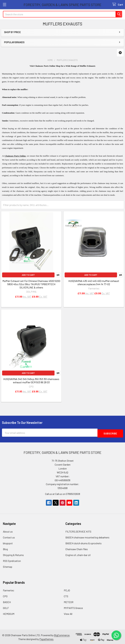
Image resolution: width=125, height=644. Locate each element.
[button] (120, 53)
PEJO (67, 589)
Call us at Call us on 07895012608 (63, 493)
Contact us (9, 537)
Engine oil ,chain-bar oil (78, 554)
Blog (5, 548)
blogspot (8, 542)
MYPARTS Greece (73, 607)
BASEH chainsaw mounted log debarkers (87, 537)
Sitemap (8, 566)
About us (8, 531)
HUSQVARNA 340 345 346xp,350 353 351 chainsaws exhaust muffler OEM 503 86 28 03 (31, 381)
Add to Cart (28, 275)
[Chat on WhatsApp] (116, 635)
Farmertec (9, 589)
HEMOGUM (9, 613)
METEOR (69, 601)
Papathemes (46, 638)
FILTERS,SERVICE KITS (78, 531)
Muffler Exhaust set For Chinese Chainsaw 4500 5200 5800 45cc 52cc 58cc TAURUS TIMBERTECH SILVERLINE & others (31, 284)
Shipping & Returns (13, 554)
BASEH (7, 601)
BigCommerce (62, 634)
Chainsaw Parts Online (15, 156)
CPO (5, 595)
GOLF (6, 607)
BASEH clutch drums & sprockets (83, 542)
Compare (58, 275)
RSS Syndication (12, 560)
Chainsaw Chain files (77, 548)
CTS (66, 595)
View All (68, 613)
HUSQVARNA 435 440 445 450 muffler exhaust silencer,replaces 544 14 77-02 (94, 282)
